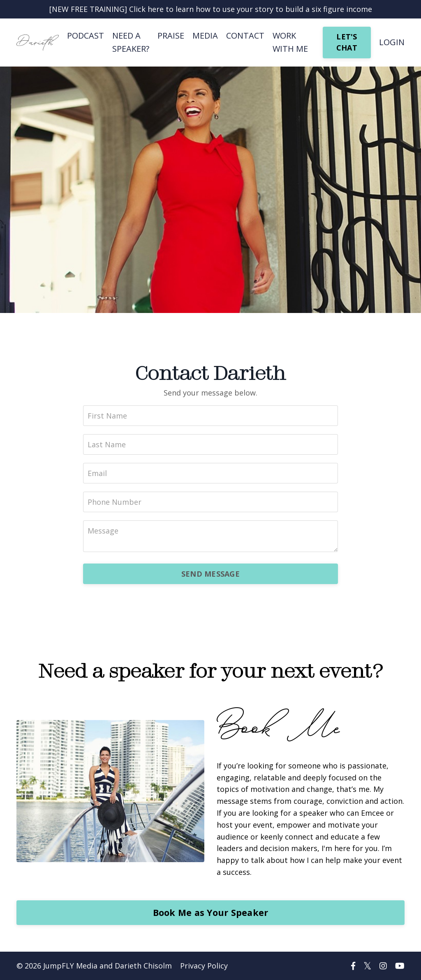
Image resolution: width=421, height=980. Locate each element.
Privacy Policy (204, 966)
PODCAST (86, 36)
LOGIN (392, 42)
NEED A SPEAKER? (131, 42)
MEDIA (205, 36)
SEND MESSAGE (210, 574)
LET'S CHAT (347, 42)
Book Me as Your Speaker (211, 912)
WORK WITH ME (290, 42)
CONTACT (245, 36)
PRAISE (171, 36)
